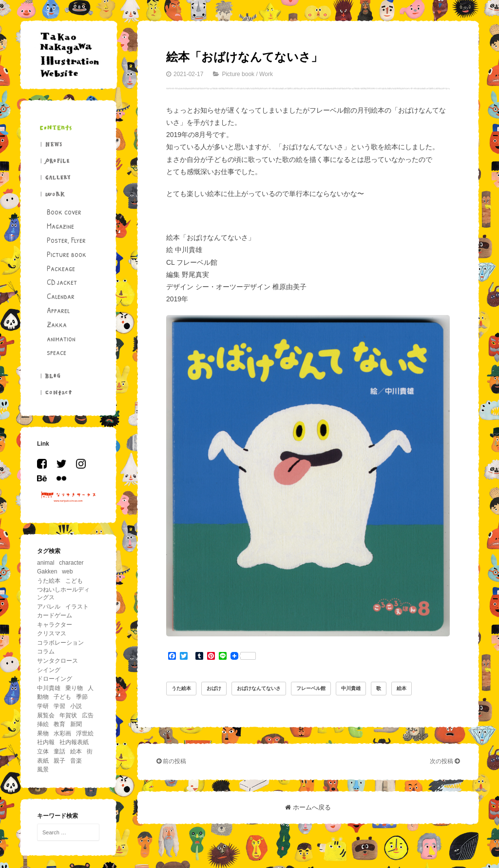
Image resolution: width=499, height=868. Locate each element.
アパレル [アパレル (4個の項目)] (49, 607)
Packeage (61, 268)
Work (266, 74)
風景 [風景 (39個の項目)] (43, 769)
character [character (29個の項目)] (71, 563)
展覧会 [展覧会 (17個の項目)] (46, 715)
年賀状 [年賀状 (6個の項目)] (68, 715)
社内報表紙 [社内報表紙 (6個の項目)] (74, 742)
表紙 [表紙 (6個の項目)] (43, 761)
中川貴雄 (351, 688)
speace (57, 352)
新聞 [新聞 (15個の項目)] (76, 724)
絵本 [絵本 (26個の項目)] (76, 751)
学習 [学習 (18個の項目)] (59, 706)
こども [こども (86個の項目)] (74, 581)
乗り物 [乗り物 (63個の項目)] (74, 688)
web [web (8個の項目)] (67, 572)
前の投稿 (171, 761)
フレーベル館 (311, 688)
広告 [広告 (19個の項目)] (88, 715)
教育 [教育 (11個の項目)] (59, 724)
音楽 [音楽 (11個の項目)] (76, 761)
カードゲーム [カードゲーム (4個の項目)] (55, 615)
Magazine (60, 226)
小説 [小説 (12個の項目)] (76, 706)
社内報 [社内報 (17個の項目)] (46, 742)
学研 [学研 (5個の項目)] (43, 706)
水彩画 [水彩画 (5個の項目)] (62, 733)
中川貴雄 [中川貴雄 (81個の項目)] (49, 688)
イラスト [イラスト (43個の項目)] (77, 607)
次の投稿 (445, 761)
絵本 (402, 688)
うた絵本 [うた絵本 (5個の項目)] (49, 581)
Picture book (67, 254)
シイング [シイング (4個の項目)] (49, 670)
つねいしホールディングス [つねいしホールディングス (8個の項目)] (63, 593)
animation (61, 338)
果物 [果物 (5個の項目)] (43, 733)
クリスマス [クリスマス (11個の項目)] (52, 633)
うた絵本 (181, 688)
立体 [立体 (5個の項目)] (43, 751)
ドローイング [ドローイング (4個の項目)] (55, 679)
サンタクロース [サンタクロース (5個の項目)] (58, 661)
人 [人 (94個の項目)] (91, 688)
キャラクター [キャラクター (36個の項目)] (55, 625)
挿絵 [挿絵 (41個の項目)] (43, 724)
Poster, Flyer (66, 240)
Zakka (57, 324)
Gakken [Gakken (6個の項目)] (47, 572)
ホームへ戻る (308, 807)
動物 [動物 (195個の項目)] (43, 697)
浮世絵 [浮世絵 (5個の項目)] (85, 733)
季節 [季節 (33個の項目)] (82, 697)
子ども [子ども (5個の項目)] (62, 697)
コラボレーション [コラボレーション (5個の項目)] (60, 643)
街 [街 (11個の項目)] (90, 751)
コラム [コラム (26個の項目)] (46, 651)
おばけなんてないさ (259, 688)
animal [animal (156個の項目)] (46, 563)
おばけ (214, 688)
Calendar (61, 296)
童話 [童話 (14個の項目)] (59, 751)
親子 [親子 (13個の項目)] (59, 761)
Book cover (64, 212)
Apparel (58, 310)
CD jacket (62, 282)
